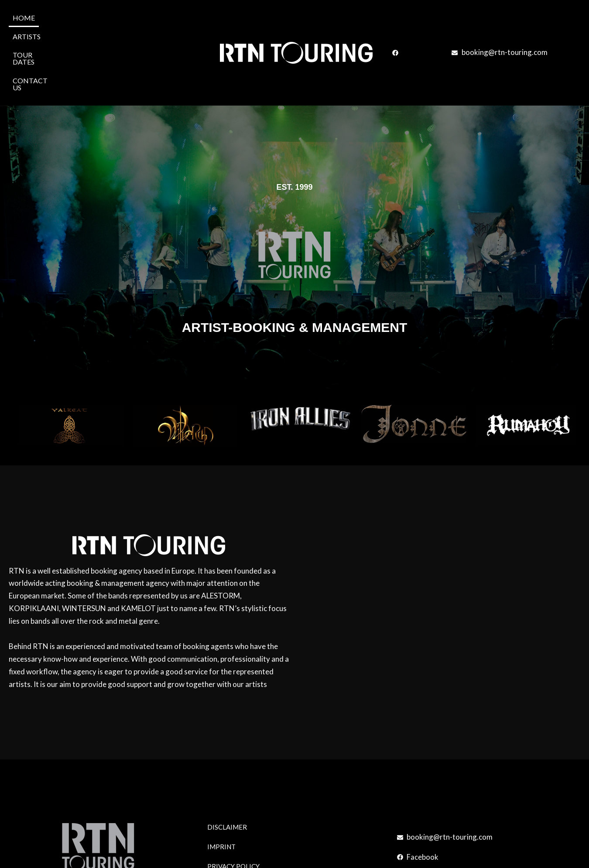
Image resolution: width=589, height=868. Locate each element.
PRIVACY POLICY (233, 800)
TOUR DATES (100, 17)
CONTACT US (152, 17)
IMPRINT (221, 781)
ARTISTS (57, 17)
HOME (24, 17)
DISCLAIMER (227, 761)
